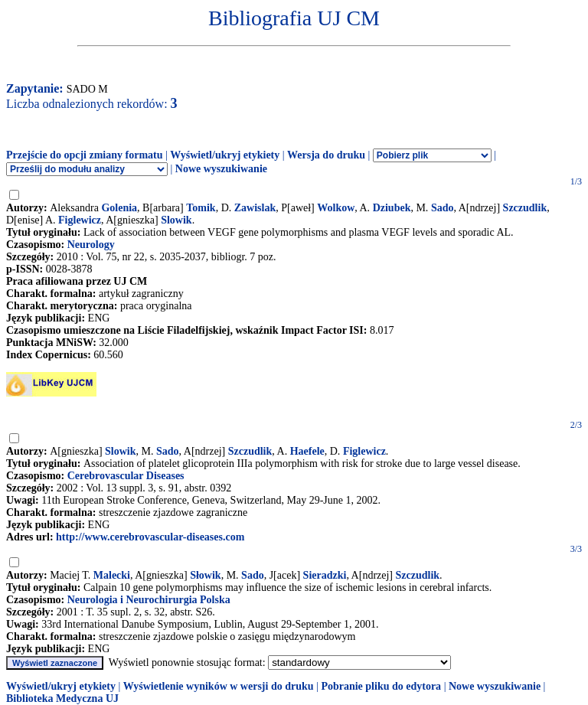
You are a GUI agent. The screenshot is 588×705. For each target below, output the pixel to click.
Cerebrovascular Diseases (126, 476)
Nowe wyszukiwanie (221, 169)
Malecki (112, 575)
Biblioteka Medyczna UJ (62, 698)
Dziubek (392, 208)
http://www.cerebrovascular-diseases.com (150, 537)
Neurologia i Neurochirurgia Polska (149, 600)
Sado (443, 208)
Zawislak (255, 208)
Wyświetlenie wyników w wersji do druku (219, 686)
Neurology (91, 245)
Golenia (119, 208)
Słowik (205, 575)
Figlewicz (80, 220)
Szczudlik (525, 208)
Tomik (201, 208)
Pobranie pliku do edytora (381, 686)
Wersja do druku (326, 155)
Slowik (176, 220)
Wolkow (336, 208)
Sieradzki (325, 575)
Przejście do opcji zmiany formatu (85, 155)
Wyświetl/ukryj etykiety (225, 155)
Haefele (307, 451)
